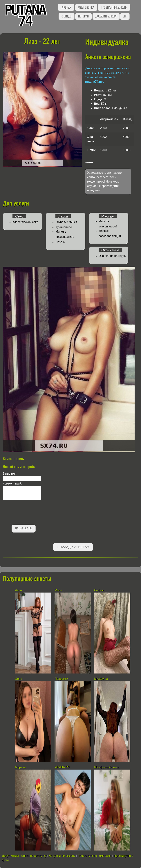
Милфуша (101, 679)
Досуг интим (10, 856)
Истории (83, 16)
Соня (19, 679)
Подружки (61, 679)
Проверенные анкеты (114, 7)
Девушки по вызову (62, 856)
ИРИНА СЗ (62, 767)
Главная (66, 7)
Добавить (24, 528)
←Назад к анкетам (73, 547)
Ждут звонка (86, 7)
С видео (66, 16)
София (99, 590)
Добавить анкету (106, 16)
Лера (18, 590)
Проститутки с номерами (94, 856)
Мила (59, 590)
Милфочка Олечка (107, 767)
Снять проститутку (34, 856)
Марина (20, 767)
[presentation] (31, 513)
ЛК (125, 16)
